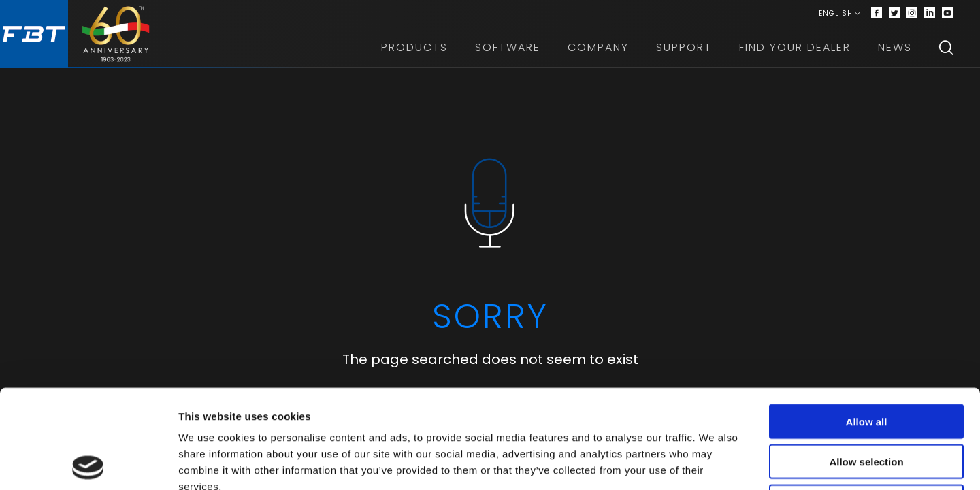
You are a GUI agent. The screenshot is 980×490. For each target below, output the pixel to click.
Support (684, 47)
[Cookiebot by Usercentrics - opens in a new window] (88, 463)
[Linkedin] (930, 14)
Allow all (867, 323)
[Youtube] (947, 14)
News (895, 47)
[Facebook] (877, 14)
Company (598, 47)
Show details (714, 463)
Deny (867, 403)
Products (414, 47)
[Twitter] (894, 14)
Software (508, 47)
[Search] (946, 48)
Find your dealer (795, 47)
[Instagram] (912, 14)
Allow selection (866, 363)
